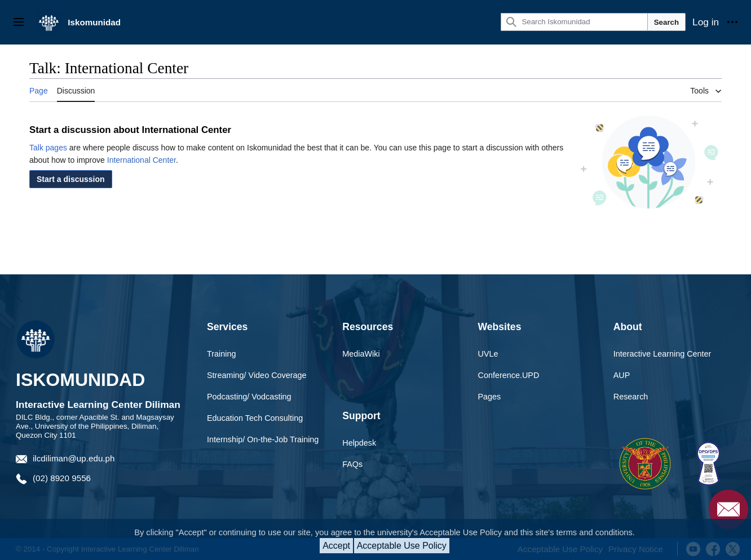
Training (221, 354)
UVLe (488, 354)
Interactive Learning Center (662, 354)
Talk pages (48, 148)
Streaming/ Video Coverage (257, 375)
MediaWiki (361, 354)
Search (666, 22)
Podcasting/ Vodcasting (249, 397)
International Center (142, 160)
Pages (490, 397)
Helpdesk (359, 443)
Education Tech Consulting (255, 418)
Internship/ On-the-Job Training (263, 439)
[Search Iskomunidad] (574, 22)
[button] (71, 179)
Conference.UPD (509, 375)
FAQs (352, 464)
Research (631, 397)
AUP (622, 375)
